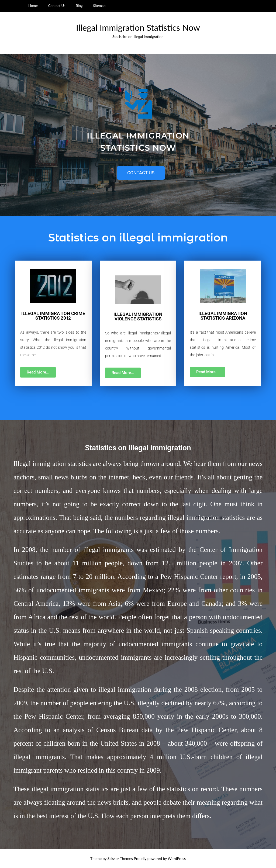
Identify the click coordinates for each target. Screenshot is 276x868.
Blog (79, 6)
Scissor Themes (120, 858)
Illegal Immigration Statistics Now (138, 27)
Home (33, 6)
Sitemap (99, 6)
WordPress (177, 858)
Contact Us (57, 6)
